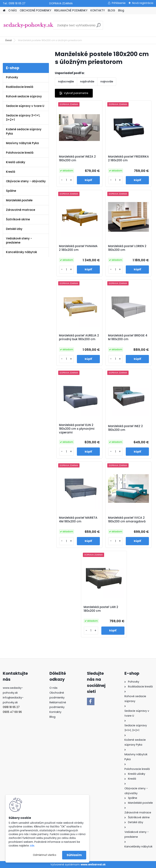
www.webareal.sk (93, 864)
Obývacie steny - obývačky (26, 181)
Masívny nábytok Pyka (22, 143)
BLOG (111, 10)
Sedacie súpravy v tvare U (25, 106)
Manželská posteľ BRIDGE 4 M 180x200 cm (128, 337)
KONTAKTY (98, 10)
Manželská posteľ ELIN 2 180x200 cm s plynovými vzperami (77, 429)
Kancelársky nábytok (21, 252)
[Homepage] (4, 11)
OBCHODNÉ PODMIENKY (36, 10)
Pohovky (12, 77)
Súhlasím (74, 855)
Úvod (8, 40)
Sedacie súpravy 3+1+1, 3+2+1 (23, 118)
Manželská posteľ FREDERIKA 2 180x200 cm (128, 158)
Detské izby (14, 229)
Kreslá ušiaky (16, 162)
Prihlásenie (119, 3)
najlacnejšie (66, 81)
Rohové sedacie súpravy (24, 96)
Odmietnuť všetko (45, 855)
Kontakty (55, 712)
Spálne (11, 191)
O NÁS (13, 10)
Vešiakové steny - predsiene (19, 241)
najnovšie (107, 81)
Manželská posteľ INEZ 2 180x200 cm (125, 428)
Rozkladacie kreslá (20, 87)
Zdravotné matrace (21, 210)
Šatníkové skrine (18, 219)
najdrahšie (87, 81)
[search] (99, 27)
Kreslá (11, 172)
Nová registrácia (143, 3)
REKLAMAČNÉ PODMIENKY (71, 10)
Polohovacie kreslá (20, 153)
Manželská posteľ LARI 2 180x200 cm (101, 609)
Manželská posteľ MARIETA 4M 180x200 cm (78, 520)
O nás (53, 688)
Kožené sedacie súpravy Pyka (24, 131)
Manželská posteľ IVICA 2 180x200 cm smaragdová (127, 520)
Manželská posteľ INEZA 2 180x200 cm (77, 158)
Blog (121, 10)
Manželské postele (19, 200)
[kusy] (66, 180)
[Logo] (28, 25)
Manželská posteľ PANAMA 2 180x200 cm (78, 248)
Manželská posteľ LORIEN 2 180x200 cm (127, 248)
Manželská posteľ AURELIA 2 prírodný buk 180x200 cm (79, 337)
